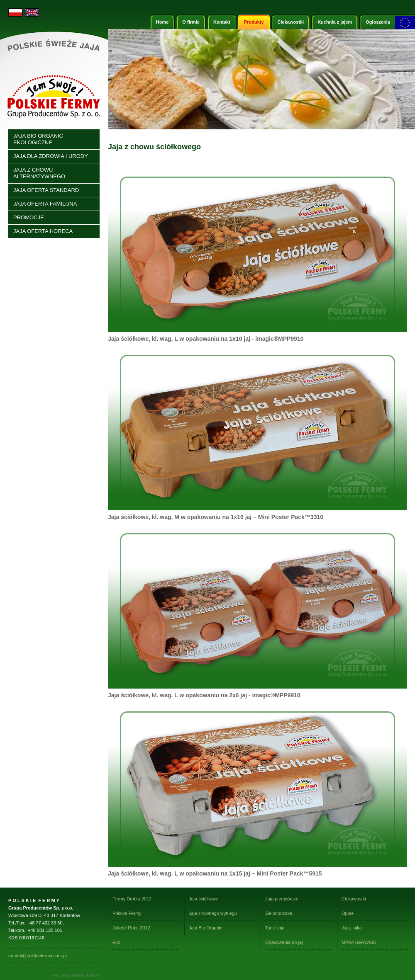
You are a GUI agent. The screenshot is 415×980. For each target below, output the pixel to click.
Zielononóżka (279, 913)
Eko (116, 942)
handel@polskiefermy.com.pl (38, 956)
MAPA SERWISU (359, 942)
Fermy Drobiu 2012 (132, 899)
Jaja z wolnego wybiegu (213, 913)
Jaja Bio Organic (206, 928)
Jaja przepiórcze (282, 899)
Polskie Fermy (127, 913)
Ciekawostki (354, 899)
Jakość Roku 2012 (131, 928)
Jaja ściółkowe (204, 899)
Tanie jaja (275, 928)
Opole (348, 913)
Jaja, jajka (352, 928)
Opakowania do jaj (284, 942)
